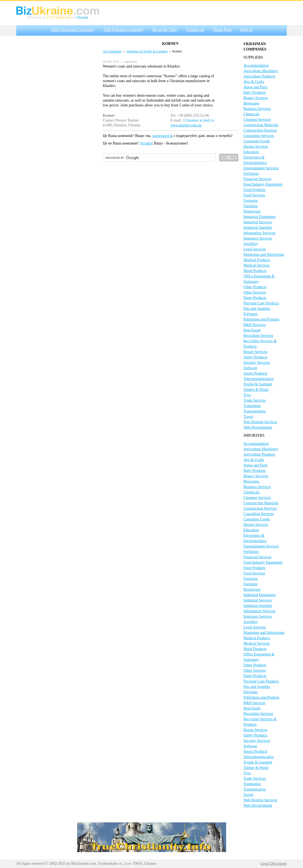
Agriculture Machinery (261, 71)
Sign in (246, 30)
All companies (112, 51)
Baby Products (255, 92)
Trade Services (255, 400)
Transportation (255, 411)
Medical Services (257, 265)
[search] (159, 158)
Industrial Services (258, 222)
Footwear (251, 201)
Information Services (259, 233)
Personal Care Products (261, 303)
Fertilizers (251, 174)
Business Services (257, 109)
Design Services (256, 147)
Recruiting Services (258, 336)
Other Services (255, 292)
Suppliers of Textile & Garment (147, 51)
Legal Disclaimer (274, 864)
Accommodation (256, 65)
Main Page (223, 30)
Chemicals (251, 114)
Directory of (37, 17)
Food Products (254, 190)
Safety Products (255, 357)
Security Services (257, 363)
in (74, 17)
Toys (247, 395)
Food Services (254, 195)
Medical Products (257, 260)
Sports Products (255, 373)
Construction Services (260, 130)
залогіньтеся (162, 136)
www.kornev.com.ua (186, 125)
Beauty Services (256, 98)
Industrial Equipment (260, 217)
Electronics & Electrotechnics (255, 160)
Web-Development (258, 427)
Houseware (252, 211)
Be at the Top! (165, 30)
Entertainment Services (261, 168)
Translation (252, 406)
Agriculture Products (259, 76)
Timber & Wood (256, 390)
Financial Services (257, 179)
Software (250, 368)
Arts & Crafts (254, 82)
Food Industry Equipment (263, 184)
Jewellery (251, 244)
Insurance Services (258, 238)
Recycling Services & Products (260, 344)
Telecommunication (258, 379)
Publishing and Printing (261, 319)
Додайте (146, 143)
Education (251, 152)
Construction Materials (261, 125)
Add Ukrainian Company (73, 30)
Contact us (195, 30)
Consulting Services (259, 136)
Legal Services (255, 249)
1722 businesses (59, 17)
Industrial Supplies (258, 228)
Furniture (251, 206)
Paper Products (255, 298)
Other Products (255, 287)
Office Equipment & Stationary (259, 279)
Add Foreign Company (123, 30)
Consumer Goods (257, 141)
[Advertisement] (51, 89)
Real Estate (252, 330)
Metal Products (255, 271)
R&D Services (254, 325)
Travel (248, 417)
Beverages (251, 103)
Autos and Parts (256, 87)
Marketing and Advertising (264, 255)
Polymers (251, 314)
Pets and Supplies (257, 309)
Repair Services (255, 352)
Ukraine (82, 17)
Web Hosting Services (260, 422)
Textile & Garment (258, 384)
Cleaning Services (257, 120)
